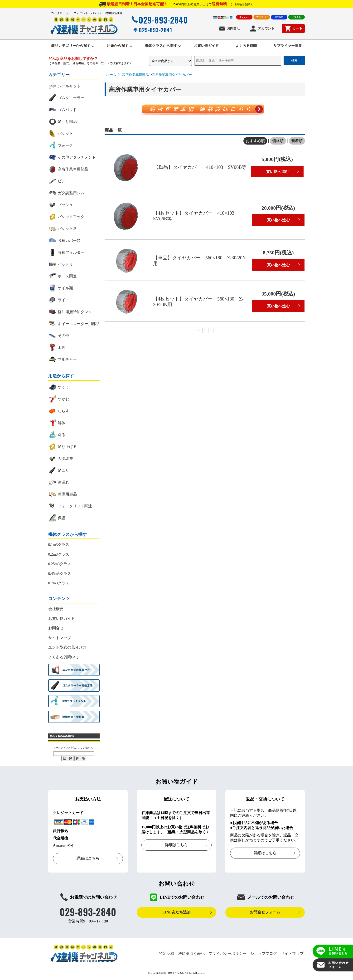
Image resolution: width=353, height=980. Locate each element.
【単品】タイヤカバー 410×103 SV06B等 (200, 168)
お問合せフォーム (265, 913)
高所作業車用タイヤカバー (172, 75)
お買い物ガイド (207, 46)
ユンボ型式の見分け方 (67, 648)
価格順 (278, 141)
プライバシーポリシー (227, 954)
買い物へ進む (277, 172)
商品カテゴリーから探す (68, 46)
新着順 (297, 141)
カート (293, 29)
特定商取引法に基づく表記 (182, 954)
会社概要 (56, 609)
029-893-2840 (159, 20)
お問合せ (229, 29)
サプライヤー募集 (290, 46)
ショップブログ (264, 954)
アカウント (262, 29)
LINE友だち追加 (176, 913)
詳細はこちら (88, 859)
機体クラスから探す (161, 46)
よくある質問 (247, 46)
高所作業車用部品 (136, 75)
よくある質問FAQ (63, 657)
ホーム (111, 75)
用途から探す (116, 46)
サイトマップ (60, 638)
